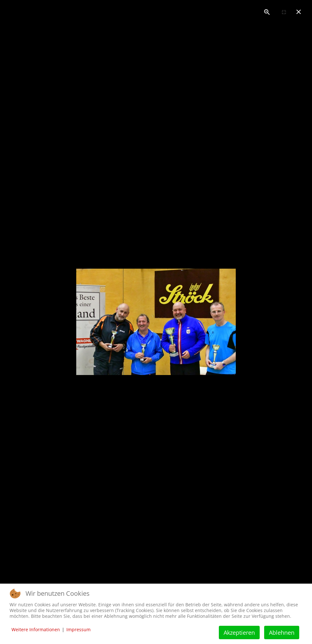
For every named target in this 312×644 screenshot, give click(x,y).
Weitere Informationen (36, 629)
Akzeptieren (239, 632)
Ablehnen (282, 632)
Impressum (78, 629)
